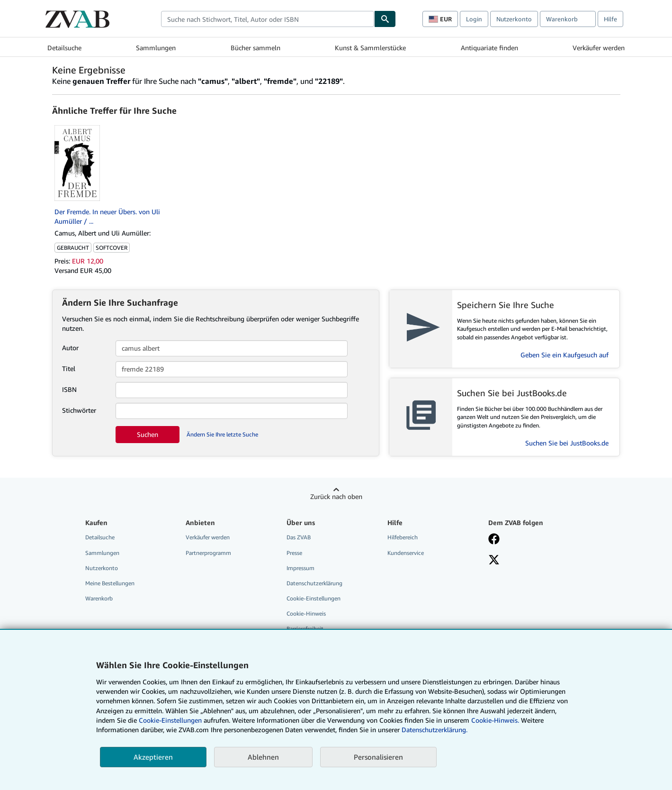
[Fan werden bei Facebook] (494, 540)
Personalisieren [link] (378, 757)
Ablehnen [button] (263, 757)
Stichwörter (79, 410)
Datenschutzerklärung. (435, 730)
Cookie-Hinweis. (495, 720)
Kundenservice (406, 553)
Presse (294, 553)
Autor (70, 348)
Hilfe (610, 19)
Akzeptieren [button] (153, 757)
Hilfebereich (403, 537)
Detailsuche (64, 48)
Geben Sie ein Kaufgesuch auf (564, 355)
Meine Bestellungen (110, 583)
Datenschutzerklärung (314, 583)
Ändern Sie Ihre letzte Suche (222, 434)
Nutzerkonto (514, 19)
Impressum (300, 568)
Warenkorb (99, 598)
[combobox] (268, 19)
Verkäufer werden (599, 48)
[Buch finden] (385, 19)
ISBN (69, 389)
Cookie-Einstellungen (170, 720)
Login (474, 19)
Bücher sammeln (255, 48)
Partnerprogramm (208, 553)
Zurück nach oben (336, 496)
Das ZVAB (299, 537)
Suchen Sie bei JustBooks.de (567, 443)
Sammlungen (156, 48)
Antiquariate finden (489, 48)
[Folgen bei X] (494, 561)
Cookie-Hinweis (306, 613)
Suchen (148, 434)
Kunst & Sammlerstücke (370, 48)
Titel (69, 368)
